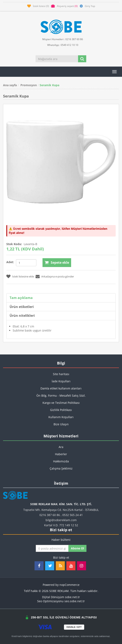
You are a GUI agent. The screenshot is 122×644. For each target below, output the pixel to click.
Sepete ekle (60, 263)
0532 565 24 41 (73, 515)
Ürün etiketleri (22, 307)
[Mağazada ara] (57, 59)
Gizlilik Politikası (61, 410)
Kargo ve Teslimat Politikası (61, 403)
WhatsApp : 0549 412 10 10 (61, 45)
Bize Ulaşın (61, 424)
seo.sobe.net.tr (75, 601)
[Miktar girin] (26, 263)
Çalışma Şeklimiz (61, 468)
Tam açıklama (21, 298)
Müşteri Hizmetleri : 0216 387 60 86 (61, 39)
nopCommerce (69, 585)
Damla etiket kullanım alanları (61, 388)
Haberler (61, 454)
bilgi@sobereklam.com (61, 520)
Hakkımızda (61, 461)
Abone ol (77, 548)
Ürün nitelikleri (22, 316)
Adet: (10, 262)
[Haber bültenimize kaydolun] (52, 548)
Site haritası (61, 374)
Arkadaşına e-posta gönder (58, 276)
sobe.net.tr (72, 597)
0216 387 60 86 (50, 515)
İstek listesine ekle (23, 276)
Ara (61, 447)
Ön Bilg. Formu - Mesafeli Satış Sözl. (61, 396)
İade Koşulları (61, 381)
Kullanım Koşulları (61, 417)
